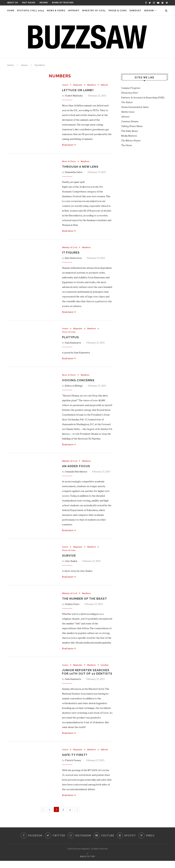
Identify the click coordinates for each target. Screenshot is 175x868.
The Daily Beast (130, 131)
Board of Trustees (63, 3)
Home (11, 11)
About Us (12, 3)
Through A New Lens (81, 167)
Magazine (78, 85)
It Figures (71, 253)
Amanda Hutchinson (76, 474)
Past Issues (29, 3)
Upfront (74, 11)
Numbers (92, 85)
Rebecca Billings (74, 387)
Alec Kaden (71, 563)
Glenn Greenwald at (135, 107)
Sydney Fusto (72, 607)
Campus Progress (131, 88)
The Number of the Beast (85, 601)
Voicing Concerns (79, 382)
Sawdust (135, 11)
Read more (69, 145)
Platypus (71, 338)
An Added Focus (76, 468)
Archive (44, 3)
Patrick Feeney (73, 767)
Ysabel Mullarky (74, 96)
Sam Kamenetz (73, 344)
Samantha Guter (74, 173)
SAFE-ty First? (75, 762)
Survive (69, 558)
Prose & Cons (118, 11)
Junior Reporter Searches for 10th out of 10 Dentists (86, 677)
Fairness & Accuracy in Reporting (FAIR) (143, 97)
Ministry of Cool (94, 11)
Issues (24, 65)
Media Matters (129, 136)
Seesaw (149, 11)
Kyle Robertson (73, 259)
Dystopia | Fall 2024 (31, 11)
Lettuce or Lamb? (79, 90)
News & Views (56, 11)
